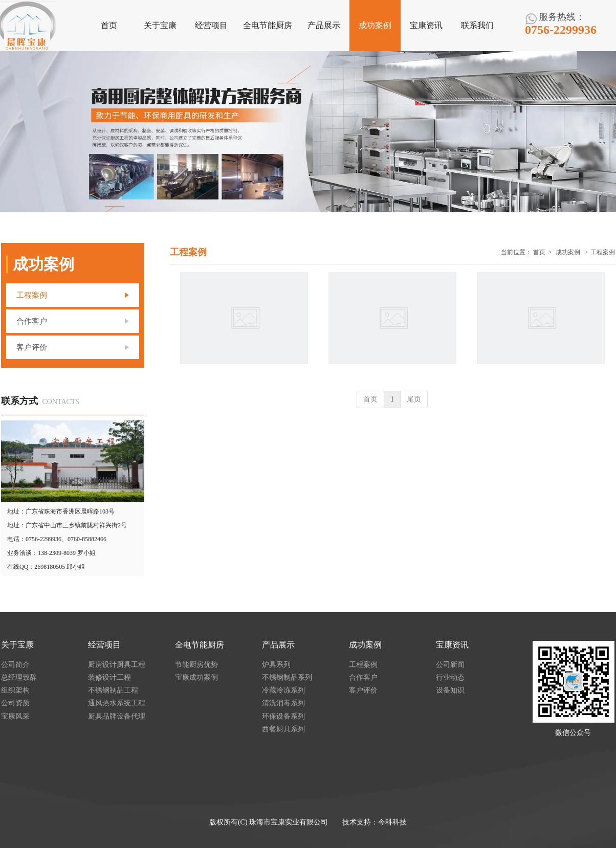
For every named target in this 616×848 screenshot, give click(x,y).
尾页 (414, 399)
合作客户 (363, 677)
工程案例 (603, 252)
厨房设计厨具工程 (117, 665)
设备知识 (450, 690)
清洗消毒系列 (283, 703)
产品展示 (278, 645)
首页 (539, 252)
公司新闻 (450, 665)
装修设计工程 (109, 677)
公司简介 (15, 665)
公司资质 (15, 703)
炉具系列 (276, 665)
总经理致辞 (19, 677)
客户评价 (363, 690)
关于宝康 (17, 645)
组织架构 (15, 690)
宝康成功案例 (196, 677)
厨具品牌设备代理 (117, 716)
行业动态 (450, 677)
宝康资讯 (452, 645)
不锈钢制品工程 (113, 690)
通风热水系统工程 (117, 703)
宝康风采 (15, 716)
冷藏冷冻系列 (283, 690)
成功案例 (568, 252)
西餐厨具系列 (283, 729)
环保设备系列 (283, 716)
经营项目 (104, 645)
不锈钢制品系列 (287, 677)
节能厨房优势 (196, 665)
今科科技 (392, 822)
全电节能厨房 (200, 645)
